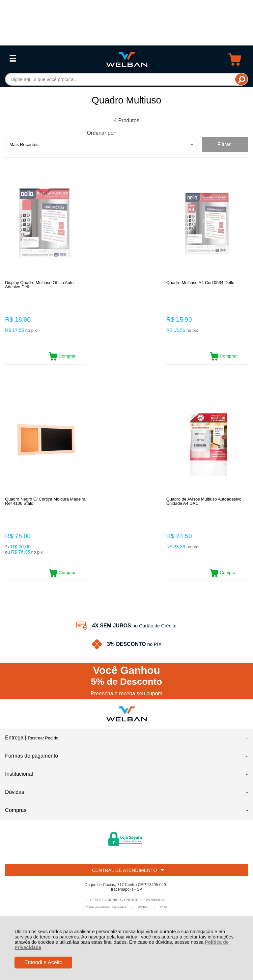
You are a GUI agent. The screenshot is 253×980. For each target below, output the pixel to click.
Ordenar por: (102, 133)
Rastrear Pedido (43, 740)
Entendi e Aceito (43, 962)
